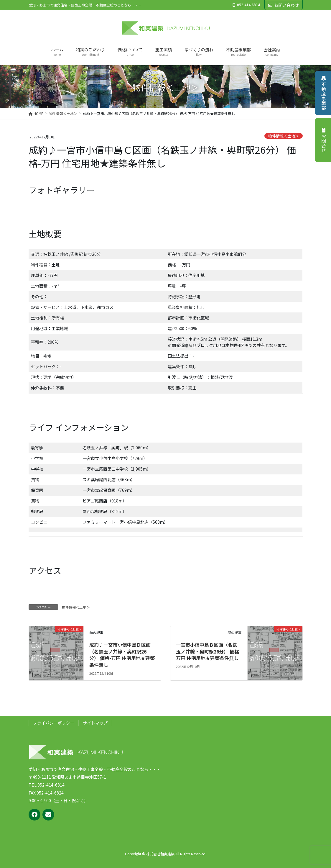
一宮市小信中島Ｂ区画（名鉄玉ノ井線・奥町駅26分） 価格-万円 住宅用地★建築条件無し (208, 651)
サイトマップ (95, 723)
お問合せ (324, 140)
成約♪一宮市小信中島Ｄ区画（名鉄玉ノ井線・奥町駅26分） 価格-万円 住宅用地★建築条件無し (122, 655)
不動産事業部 (324, 93)
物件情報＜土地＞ (284, 136)
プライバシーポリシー (54, 723)
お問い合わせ (284, 5)
